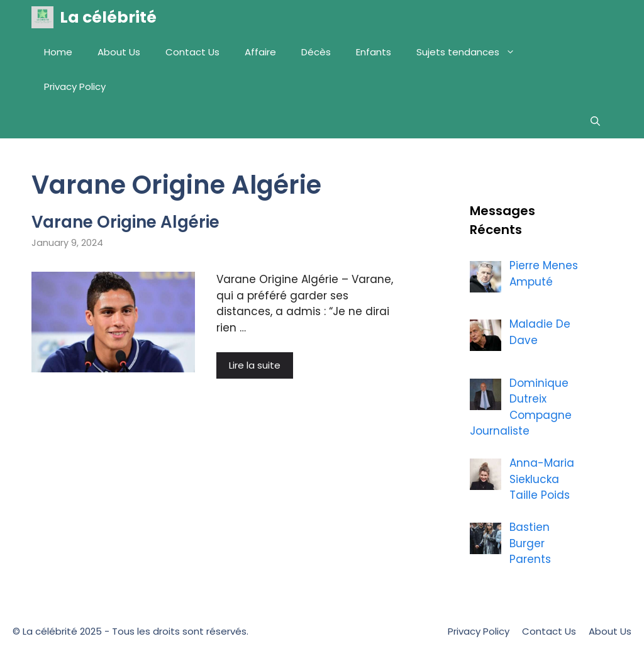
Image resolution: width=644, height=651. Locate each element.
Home (58, 52)
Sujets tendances (472, 52)
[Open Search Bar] (595, 121)
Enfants (374, 52)
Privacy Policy (75, 86)
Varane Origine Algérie (125, 222)
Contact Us (192, 52)
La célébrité (108, 17)
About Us (119, 52)
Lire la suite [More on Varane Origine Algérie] (255, 365)
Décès (316, 52)
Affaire (260, 52)
